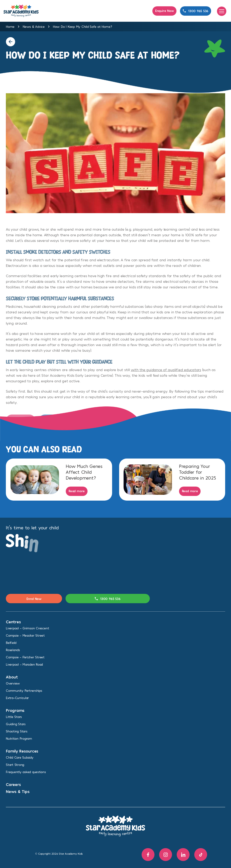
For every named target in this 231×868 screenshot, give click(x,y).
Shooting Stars (17, 731)
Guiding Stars (16, 724)
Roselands (13, 650)
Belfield (11, 643)
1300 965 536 (196, 11)
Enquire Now (164, 11)
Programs (15, 710)
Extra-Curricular (17, 698)
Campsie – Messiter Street (25, 635)
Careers (13, 784)
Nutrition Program (19, 738)
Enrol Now (34, 599)
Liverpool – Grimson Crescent (27, 628)
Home (10, 27)
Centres (13, 622)
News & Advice (34, 27)
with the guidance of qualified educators (166, 374)
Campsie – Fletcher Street (25, 657)
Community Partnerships (24, 690)
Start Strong (15, 765)
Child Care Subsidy (20, 757)
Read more (77, 491)
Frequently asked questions (26, 772)
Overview (13, 683)
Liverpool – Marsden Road (24, 664)
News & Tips (18, 791)
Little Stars (14, 717)
